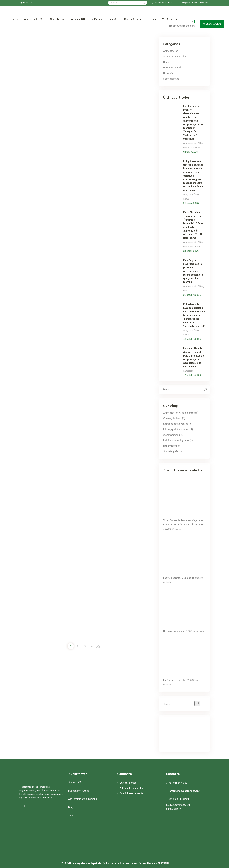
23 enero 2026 (191, 251)
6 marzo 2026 (191, 152)
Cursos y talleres (172, 418)
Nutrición (168, 73)
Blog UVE (188, 194)
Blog (71, 807)
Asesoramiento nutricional (83, 799)
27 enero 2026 (191, 203)
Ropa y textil (170, 446)
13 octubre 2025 (192, 339)
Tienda (72, 816)
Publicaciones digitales (176, 440)
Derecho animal (172, 68)
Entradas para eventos (176, 424)
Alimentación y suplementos (179, 413)
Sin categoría (171, 451)
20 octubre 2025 (192, 295)
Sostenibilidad (171, 79)
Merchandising (172, 435)
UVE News (195, 147)
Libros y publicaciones (176, 429)
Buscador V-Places (79, 791)
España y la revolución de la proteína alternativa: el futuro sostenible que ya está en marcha (193, 271)
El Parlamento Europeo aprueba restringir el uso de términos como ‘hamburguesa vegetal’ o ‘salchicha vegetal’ (194, 315)
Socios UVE (75, 782)
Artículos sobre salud (175, 57)
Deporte (168, 62)
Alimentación (171, 51)
